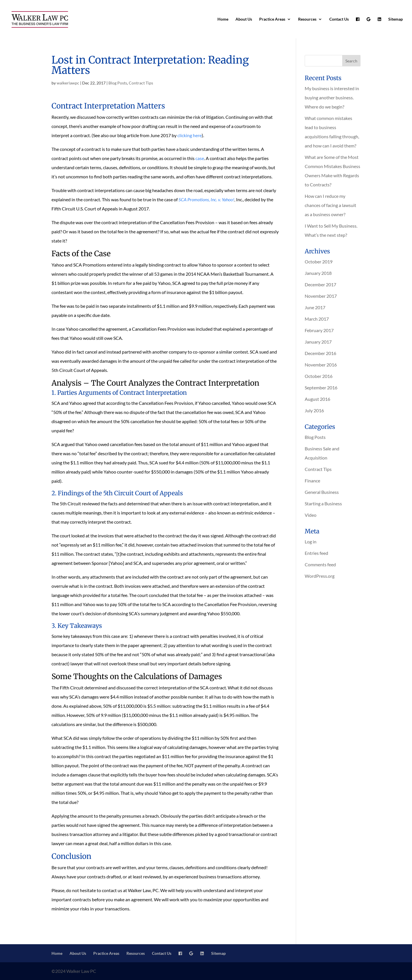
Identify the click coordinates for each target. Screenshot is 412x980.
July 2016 (314, 410)
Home (223, 19)
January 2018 (318, 273)
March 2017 (317, 319)
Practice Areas (272, 19)
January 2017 (318, 342)
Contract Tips (141, 83)
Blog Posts (118, 83)
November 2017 (321, 296)
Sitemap (396, 19)
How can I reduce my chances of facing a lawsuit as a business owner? (330, 205)
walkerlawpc (68, 83)
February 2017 (319, 330)
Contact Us (339, 19)
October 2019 (319, 262)
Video (311, 515)
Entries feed (316, 553)
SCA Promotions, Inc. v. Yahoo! (206, 199)
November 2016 (321, 365)
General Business (322, 492)
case (200, 158)
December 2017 (320, 284)
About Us (244, 19)
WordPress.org (320, 576)
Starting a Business (323, 503)
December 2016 (320, 353)
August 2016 (317, 399)
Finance (312, 481)
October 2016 (319, 376)
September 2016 (321, 388)
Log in (311, 542)
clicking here (190, 135)
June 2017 (315, 307)
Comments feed (320, 564)
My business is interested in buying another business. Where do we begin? (332, 97)
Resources (307, 19)
